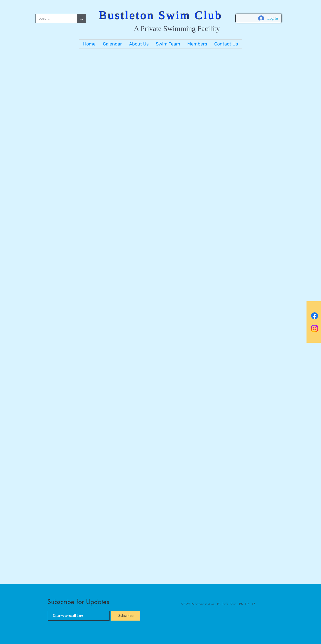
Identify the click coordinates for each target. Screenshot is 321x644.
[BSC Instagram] (315, 328)
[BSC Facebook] (315, 316)
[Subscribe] (126, 616)
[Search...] (53, 18)
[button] (139, 44)
